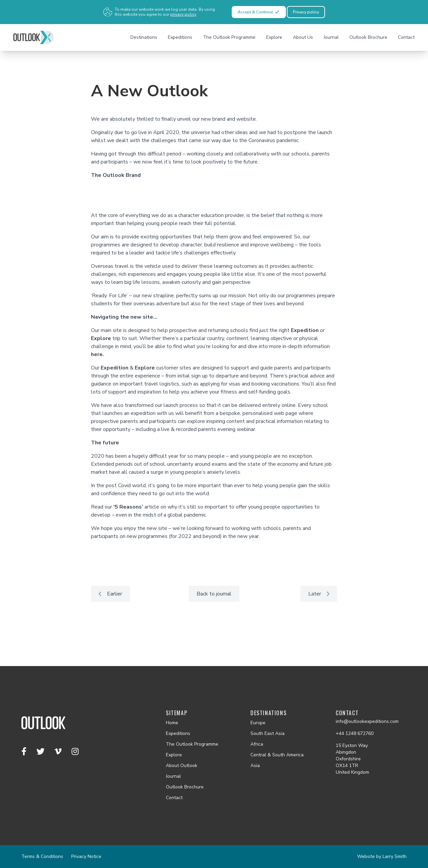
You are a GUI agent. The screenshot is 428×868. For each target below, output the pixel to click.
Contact (406, 37)
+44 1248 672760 (355, 733)
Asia (255, 766)
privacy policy (183, 14)
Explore (274, 37)
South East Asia (267, 733)
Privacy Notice (86, 856)
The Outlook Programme (229, 37)
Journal (331, 37)
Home (172, 723)
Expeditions (180, 37)
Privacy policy (306, 12)
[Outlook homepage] (33, 37)
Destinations (144, 37)
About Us (303, 37)
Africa (257, 744)
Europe (258, 723)
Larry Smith (395, 856)
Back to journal (214, 594)
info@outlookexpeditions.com (367, 721)
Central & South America (277, 755)
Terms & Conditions (42, 856)
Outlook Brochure (368, 37)
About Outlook (182, 766)
